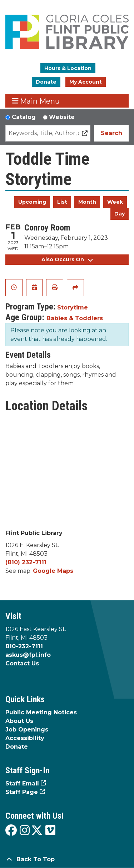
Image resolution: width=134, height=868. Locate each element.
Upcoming (32, 202)
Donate (46, 82)
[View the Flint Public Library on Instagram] (25, 831)
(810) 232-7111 (26, 562)
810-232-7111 (24, 646)
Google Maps (53, 571)
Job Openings (27, 730)
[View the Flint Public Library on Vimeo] (50, 831)
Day (120, 214)
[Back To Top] (67, 859)
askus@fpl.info (28, 655)
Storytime (73, 307)
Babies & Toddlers (75, 318)
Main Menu (36, 101)
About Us (19, 721)
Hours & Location (68, 68)
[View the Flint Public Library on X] (37, 831)
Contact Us (22, 663)
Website (62, 117)
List (62, 202)
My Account (86, 82)
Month (87, 202)
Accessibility (25, 738)
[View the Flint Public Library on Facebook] (11, 831)
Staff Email (22, 783)
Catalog (24, 117)
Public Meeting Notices (41, 712)
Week (115, 202)
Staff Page (22, 792)
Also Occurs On (67, 259)
